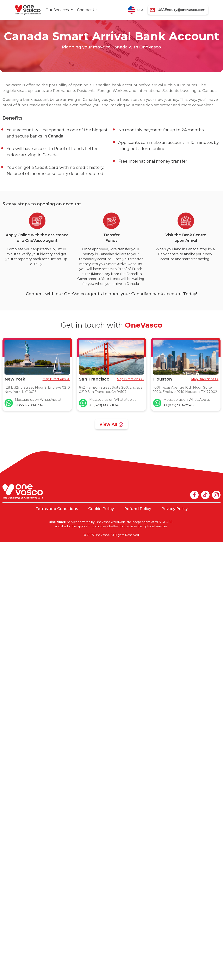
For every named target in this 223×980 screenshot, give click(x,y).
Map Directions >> (56, 379)
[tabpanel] (78, 41)
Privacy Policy (175, 509)
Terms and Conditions (57, 509)
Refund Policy (138, 509)
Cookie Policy (101, 509)
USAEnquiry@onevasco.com (181, 10)
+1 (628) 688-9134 (104, 405)
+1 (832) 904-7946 (178, 405)
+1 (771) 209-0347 (29, 405)
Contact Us (87, 10)
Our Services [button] (58, 10)
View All (111, 424)
